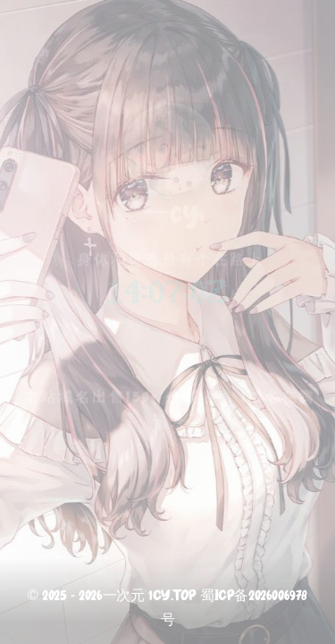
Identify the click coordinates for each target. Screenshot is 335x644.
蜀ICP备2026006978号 (234, 609)
